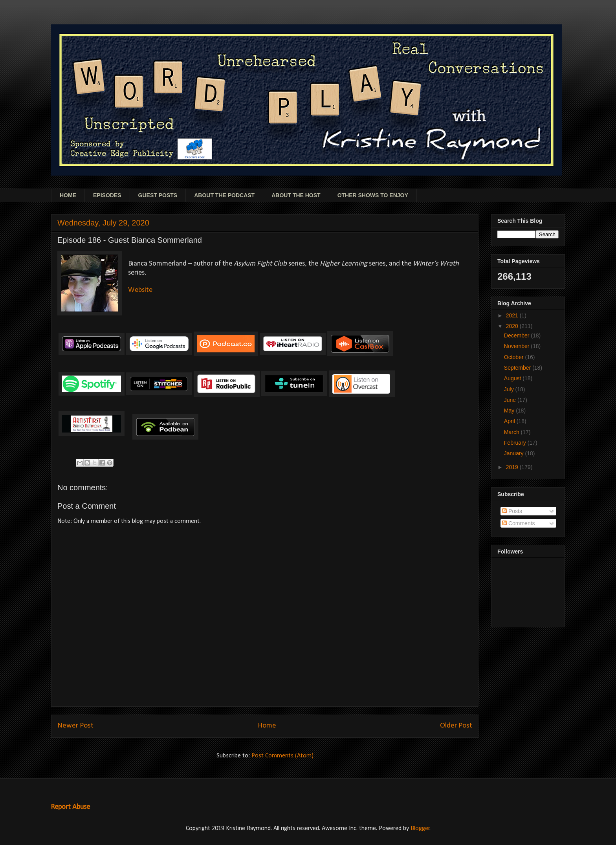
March (512, 432)
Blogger (420, 829)
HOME (68, 195)
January (515, 453)
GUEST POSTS (158, 195)
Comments (519, 523)
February (516, 443)
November (517, 346)
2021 (513, 315)
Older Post (456, 726)
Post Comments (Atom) (282, 756)
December (517, 335)
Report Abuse (70, 807)
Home (267, 726)
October (515, 357)
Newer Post (75, 726)
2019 (513, 467)
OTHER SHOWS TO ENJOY (373, 195)
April (510, 421)
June (511, 400)
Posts (512, 511)
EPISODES (107, 195)
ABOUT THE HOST (296, 195)
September (518, 368)
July (510, 389)
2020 (513, 326)
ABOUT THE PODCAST (224, 195)
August (513, 378)
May (510, 411)
